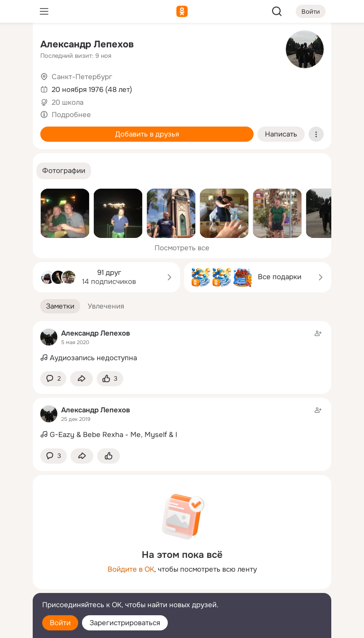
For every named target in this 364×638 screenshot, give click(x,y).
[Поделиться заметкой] (82, 379)
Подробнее (71, 115)
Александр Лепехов (87, 44)
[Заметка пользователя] (182, 346)
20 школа (68, 102)
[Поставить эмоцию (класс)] (110, 379)
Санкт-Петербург (82, 77)
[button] (64, 171)
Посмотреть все (182, 248)
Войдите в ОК (131, 569)
